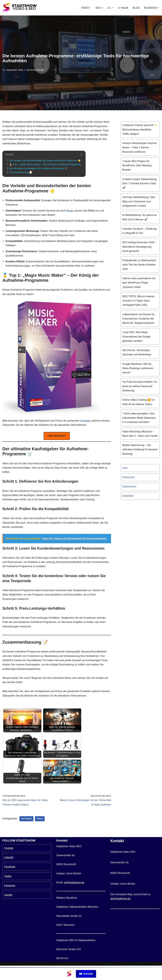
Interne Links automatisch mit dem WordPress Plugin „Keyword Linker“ (139, 282)
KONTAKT (128, 495)
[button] (91, 8)
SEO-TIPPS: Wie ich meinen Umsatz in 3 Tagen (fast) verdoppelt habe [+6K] (138, 300)
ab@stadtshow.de (74, 897)
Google (8, 909)
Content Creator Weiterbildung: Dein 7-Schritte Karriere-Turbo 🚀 (140, 183)
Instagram (10, 900)
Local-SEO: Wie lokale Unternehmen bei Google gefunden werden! (136, 336)
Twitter (8, 891)
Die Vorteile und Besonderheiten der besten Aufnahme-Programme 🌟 (45, 160)
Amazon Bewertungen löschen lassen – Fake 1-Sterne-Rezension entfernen (139, 147)
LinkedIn (9, 872)
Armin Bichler (37, 70)
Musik (70, 210)
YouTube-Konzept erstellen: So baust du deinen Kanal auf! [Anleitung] (140, 386)
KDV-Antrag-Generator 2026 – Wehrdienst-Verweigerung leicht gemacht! (139, 246)
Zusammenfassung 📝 (21, 172)
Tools (40, 818)
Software (26, 818)
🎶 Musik (123, 8)
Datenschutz (129, 486)
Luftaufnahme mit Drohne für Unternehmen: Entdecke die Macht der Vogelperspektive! (138, 318)
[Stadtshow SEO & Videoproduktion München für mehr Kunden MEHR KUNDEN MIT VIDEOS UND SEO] (20, 8)
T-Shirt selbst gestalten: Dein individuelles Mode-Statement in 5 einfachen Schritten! (139, 417)
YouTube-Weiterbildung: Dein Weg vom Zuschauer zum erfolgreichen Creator (139, 201)
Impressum (129, 477)
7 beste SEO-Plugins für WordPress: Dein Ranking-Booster (137, 165)
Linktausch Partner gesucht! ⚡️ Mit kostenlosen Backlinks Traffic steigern (140, 129)
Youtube (9, 862)
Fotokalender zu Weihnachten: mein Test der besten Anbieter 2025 (139, 264)
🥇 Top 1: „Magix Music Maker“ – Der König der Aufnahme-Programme (45, 164)
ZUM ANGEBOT (57, 436)
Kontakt (86, 974)
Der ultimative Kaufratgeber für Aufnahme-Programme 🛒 (38, 168)
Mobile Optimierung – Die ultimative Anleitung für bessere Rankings (140, 449)
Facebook (10, 881)
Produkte (85, 420)
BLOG (136, 8)
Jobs (125, 467)
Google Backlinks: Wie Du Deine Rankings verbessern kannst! (138, 368)
